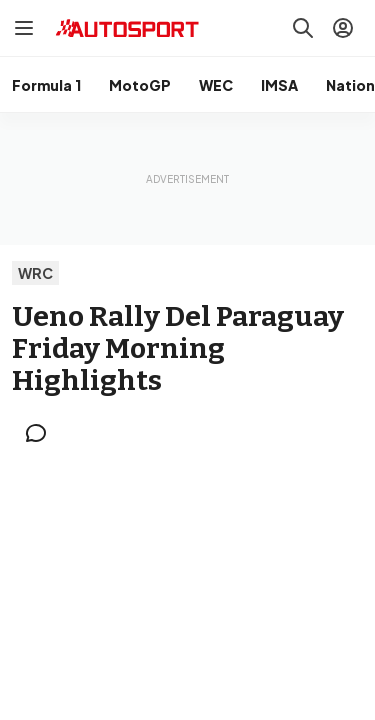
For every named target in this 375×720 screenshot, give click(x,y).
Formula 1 (46, 85)
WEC (216, 85)
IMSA (279, 85)
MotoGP (140, 85)
